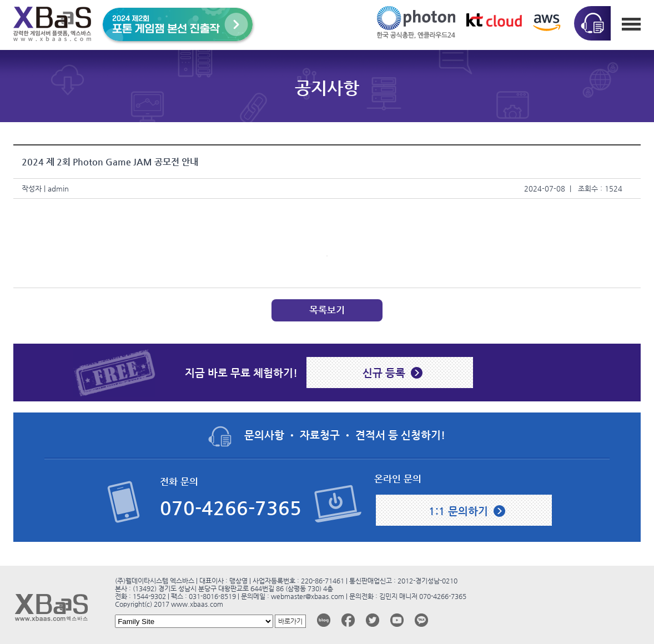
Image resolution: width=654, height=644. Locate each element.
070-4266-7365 (231, 508)
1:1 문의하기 (458, 511)
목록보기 (327, 310)
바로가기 (290, 621)
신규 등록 (384, 373)
